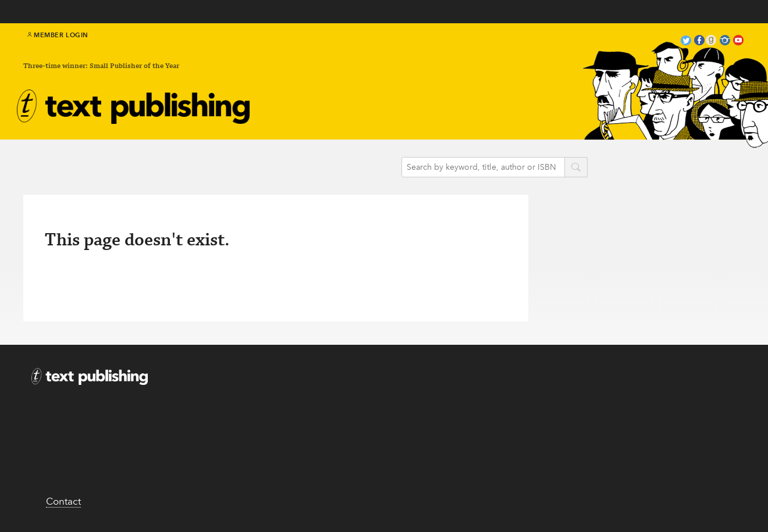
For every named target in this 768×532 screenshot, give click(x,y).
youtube (738, 42)
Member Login (58, 35)
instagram (725, 42)
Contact (63, 501)
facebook (699, 42)
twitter (686, 42)
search (576, 168)
